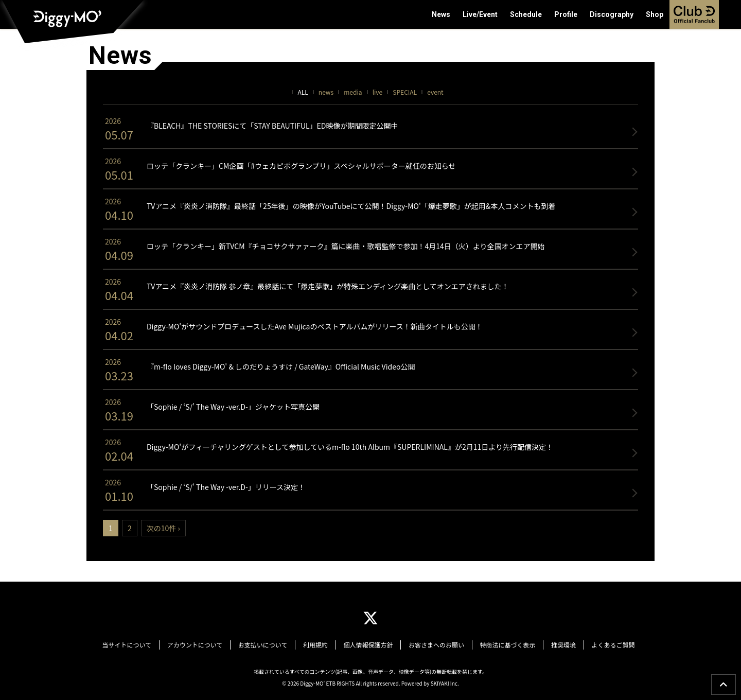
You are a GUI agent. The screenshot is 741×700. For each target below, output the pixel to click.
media (353, 92)
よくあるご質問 (602, 644)
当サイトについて (138, 644)
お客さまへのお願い (433, 644)
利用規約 (318, 644)
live (378, 92)
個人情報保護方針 (368, 644)
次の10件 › (163, 528)
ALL (303, 92)
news (326, 92)
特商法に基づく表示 (502, 644)
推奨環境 (555, 644)
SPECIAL (405, 92)
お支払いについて (269, 644)
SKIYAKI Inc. (445, 681)
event (435, 92)
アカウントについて (203, 644)
